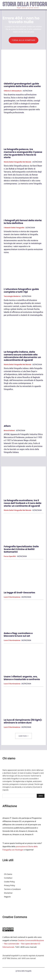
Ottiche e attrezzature (13, 91)
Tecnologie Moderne (12, 296)
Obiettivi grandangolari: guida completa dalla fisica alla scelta (22, 85)
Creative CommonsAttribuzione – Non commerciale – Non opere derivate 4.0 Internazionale (23, 944)
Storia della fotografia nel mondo (18, 162)
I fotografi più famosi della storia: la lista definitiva (23, 222)
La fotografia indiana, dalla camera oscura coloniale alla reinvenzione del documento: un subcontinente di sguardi (22, 356)
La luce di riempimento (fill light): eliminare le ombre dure (23, 721)
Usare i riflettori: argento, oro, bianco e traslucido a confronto (22, 678)
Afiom (7, 426)
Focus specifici (10, 556)
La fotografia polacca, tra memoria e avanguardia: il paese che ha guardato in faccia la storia (23, 153)
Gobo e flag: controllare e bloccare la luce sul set (18, 635)
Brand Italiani (9, 431)
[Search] (41, 796)
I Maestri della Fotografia (14, 228)
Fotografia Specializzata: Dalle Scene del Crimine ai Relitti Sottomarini (21, 549)
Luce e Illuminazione (12, 597)
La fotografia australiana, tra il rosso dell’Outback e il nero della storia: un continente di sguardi (23, 503)
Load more (23, 736)
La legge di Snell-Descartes (19, 592)
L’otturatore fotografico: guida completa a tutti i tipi (21, 290)
